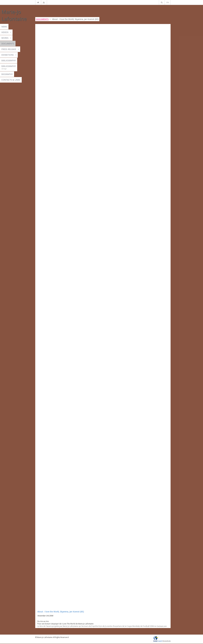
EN (168, 2)
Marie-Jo (14, 15)
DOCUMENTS (42, 19)
